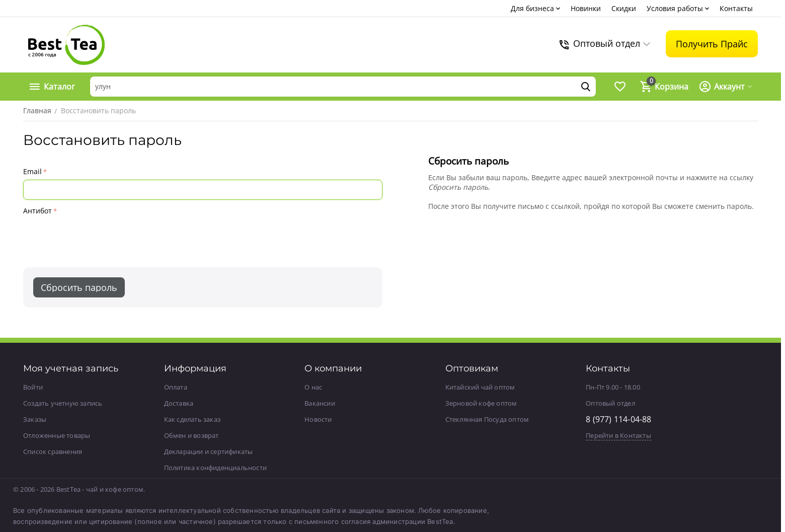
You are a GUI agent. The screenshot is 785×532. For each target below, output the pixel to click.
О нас (313, 387)
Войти (33, 387)
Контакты (736, 8)
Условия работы (675, 8)
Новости (318, 419)
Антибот (37, 211)
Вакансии (320, 403)
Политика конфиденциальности (215, 468)
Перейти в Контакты (618, 435)
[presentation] (100, 238)
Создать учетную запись (63, 403)
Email (32, 171)
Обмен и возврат (191, 435)
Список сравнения (53, 451)
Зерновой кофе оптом (481, 403)
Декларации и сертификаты (209, 451)
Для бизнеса (532, 8)
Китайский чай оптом (480, 387)
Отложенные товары (57, 435)
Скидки (624, 8)
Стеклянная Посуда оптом (487, 419)
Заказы (35, 419)
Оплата (176, 387)
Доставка (179, 403)
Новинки (586, 8)
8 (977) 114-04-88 (618, 419)
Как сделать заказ (192, 419)
